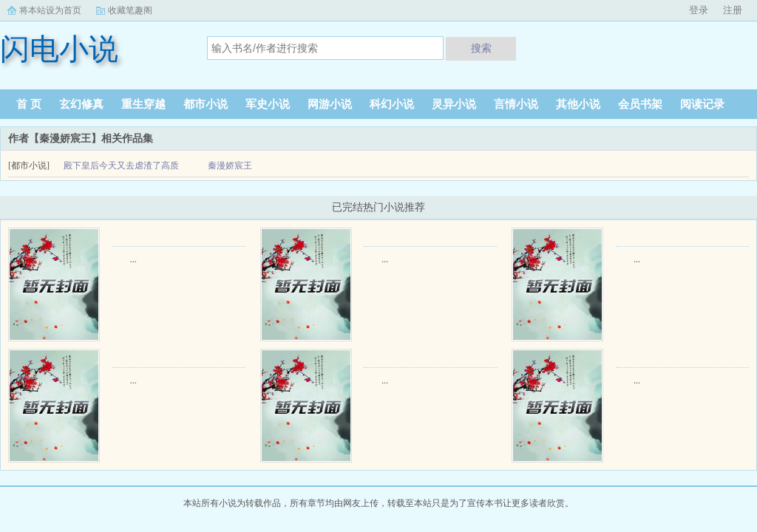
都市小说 (206, 104)
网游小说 (330, 104)
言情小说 (516, 104)
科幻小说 (392, 104)
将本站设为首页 (50, 10)
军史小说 (268, 104)
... (133, 259)
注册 (733, 10)
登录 (699, 10)
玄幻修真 (81, 104)
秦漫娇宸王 (230, 166)
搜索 (481, 48)
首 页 (29, 104)
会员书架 (640, 104)
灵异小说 (454, 104)
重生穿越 (143, 104)
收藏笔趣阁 (130, 10)
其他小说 (578, 104)
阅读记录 (702, 104)
